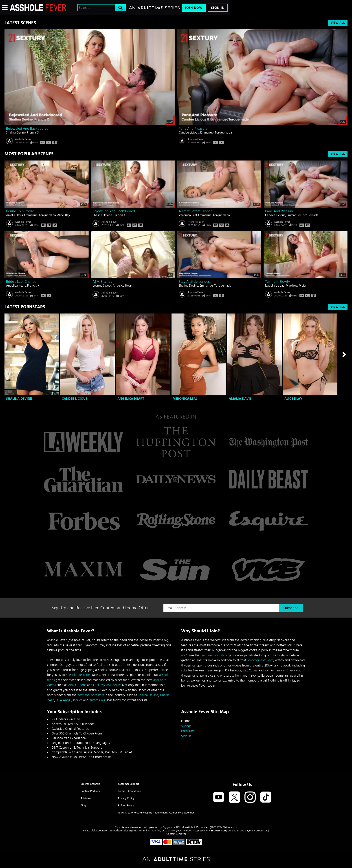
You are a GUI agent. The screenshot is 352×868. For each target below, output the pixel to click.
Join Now (194, 8)
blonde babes (82, 675)
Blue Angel (64, 700)
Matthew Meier (296, 286)
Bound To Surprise (20, 211)
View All (338, 23)
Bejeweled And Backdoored (27, 129)
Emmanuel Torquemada (216, 133)
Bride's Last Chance (21, 282)
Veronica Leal (188, 215)
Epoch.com (103, 831)
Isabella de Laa (275, 286)
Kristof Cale (97, 700)
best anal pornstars (91, 695)
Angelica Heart (16, 286)
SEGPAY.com (219, 831)
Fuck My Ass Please (107, 685)
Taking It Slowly (277, 282)
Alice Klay (64, 215)
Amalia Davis (14, 215)
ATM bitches (102, 282)
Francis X (33, 133)
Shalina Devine (16, 133)
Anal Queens (77, 685)
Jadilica (78, 700)
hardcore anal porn (260, 660)
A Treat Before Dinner (195, 211)
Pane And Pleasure (193, 129)
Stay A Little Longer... (195, 282)
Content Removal (176, 834)
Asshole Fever (23, 139)
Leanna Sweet (102, 286)
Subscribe (291, 608)
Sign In (218, 8)
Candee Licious (189, 133)
